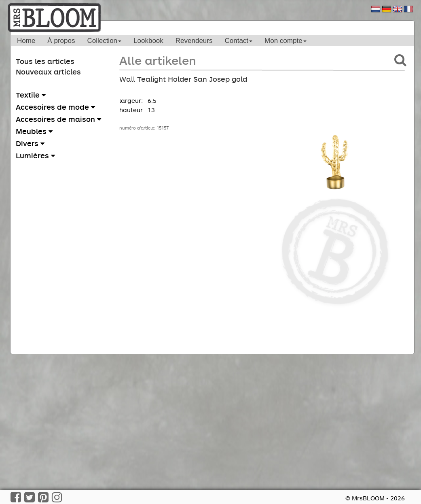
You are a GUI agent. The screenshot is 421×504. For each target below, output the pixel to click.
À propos (61, 41)
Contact (238, 41)
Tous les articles (45, 61)
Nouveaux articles (48, 72)
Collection (104, 41)
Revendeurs (194, 41)
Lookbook (148, 41)
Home (26, 41)
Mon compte (286, 41)
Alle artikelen (158, 60)
